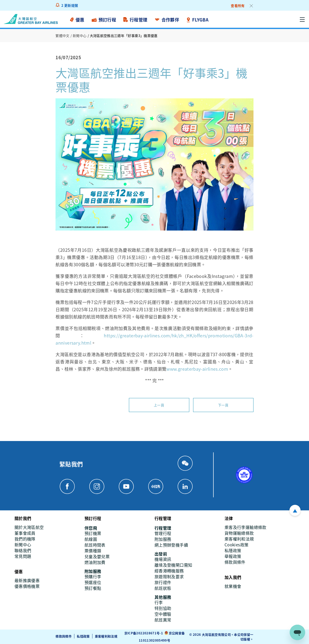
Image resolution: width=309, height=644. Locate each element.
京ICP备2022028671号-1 (144, 633)
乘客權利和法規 (106, 636)
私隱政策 (83, 636)
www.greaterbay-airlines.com (197, 369)
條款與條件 (64, 636)
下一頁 (223, 405)
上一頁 (159, 405)
